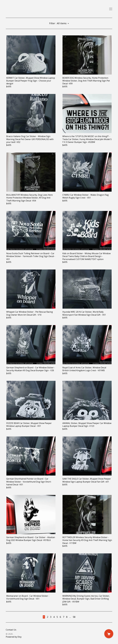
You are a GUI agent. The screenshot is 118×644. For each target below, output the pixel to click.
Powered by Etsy (14, 637)
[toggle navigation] (111, 9)
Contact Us (11, 630)
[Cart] (109, 634)
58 (74, 617)
